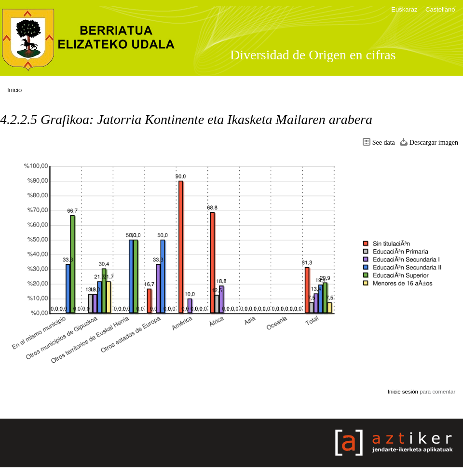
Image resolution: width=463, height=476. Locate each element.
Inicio (14, 90)
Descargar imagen (434, 143)
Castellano (440, 9)
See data (384, 143)
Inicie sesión (403, 392)
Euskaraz (404, 9)
